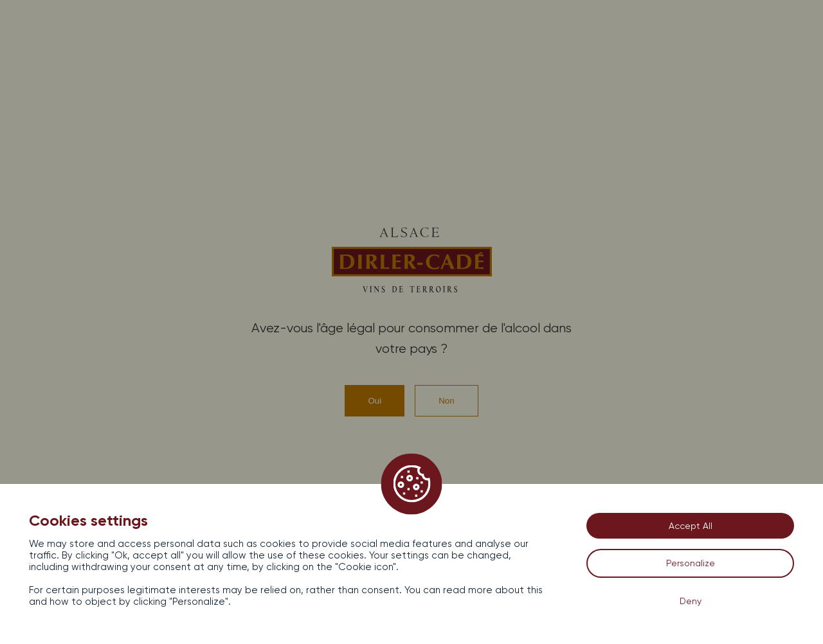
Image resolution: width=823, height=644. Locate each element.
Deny (691, 601)
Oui (375, 401)
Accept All (691, 526)
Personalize (691, 563)
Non (446, 401)
